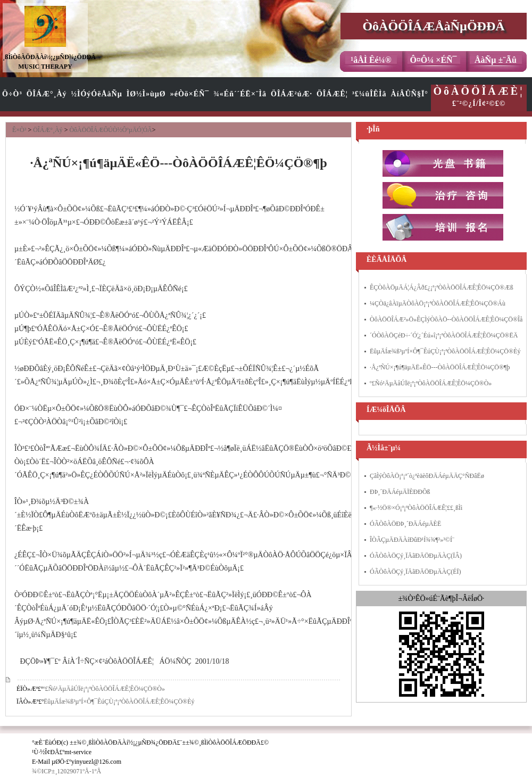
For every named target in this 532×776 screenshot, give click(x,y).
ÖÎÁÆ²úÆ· (292, 94)
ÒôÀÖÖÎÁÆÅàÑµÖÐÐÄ (433, 26)
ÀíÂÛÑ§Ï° (410, 94)
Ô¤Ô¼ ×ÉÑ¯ (433, 60)
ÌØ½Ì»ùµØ (146, 94)
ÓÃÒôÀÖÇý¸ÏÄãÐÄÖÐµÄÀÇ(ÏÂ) (416, 556)
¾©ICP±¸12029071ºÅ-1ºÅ (66, 771)
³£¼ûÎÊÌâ (369, 94)
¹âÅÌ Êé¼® (371, 60)
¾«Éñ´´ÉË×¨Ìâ (240, 94)
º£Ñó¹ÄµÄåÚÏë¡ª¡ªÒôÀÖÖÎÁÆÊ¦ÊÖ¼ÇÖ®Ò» (104, 689)
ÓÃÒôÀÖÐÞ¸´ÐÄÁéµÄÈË (405, 524)
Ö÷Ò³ (12, 94)
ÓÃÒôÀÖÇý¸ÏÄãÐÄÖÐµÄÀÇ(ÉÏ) (415, 572)
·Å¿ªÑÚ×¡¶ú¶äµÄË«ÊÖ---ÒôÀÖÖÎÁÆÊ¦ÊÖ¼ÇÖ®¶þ (440, 367)
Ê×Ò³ (19, 130)
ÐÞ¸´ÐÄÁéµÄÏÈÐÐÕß (400, 492)
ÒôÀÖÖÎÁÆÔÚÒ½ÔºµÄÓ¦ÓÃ (110, 130)
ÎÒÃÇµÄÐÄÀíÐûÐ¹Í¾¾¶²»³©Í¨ (412, 540)
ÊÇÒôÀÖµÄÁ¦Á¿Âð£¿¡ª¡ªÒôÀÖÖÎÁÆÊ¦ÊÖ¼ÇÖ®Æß (442, 287)
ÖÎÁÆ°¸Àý (47, 94)
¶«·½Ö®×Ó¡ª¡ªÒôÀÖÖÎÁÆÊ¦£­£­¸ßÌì (416, 508)
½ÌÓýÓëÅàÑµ (97, 94)
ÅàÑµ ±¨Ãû (496, 60)
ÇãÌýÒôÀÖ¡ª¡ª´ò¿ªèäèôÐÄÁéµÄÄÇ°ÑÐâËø (427, 476)
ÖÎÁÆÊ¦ (332, 94)
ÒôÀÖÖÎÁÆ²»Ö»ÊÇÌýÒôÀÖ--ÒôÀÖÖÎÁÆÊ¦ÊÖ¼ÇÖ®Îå (446, 319)
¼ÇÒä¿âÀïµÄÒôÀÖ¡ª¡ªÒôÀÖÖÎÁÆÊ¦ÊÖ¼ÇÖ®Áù (438, 303)
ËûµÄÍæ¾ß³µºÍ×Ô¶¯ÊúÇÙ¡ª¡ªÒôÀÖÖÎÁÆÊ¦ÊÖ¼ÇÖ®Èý (119, 701)
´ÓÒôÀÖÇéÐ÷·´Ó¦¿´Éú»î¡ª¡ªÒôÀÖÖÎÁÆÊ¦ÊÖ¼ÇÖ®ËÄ (444, 335)
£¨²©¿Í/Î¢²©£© (479, 96)
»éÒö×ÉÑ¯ (190, 94)
